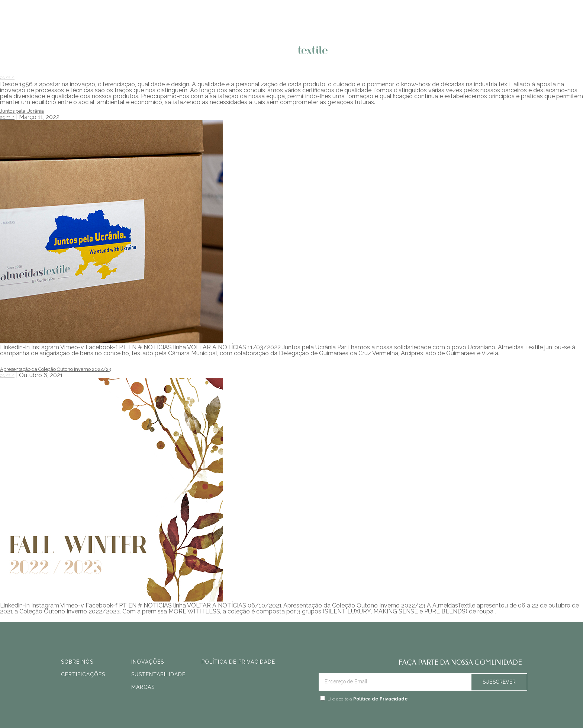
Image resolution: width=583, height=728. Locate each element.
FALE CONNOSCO (425, 52)
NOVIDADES (156, 52)
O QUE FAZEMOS (214, 52)
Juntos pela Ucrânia (22, 111)
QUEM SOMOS (363, 52)
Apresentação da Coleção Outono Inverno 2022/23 (56, 369)
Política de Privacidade (381, 699)
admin (7, 78)
